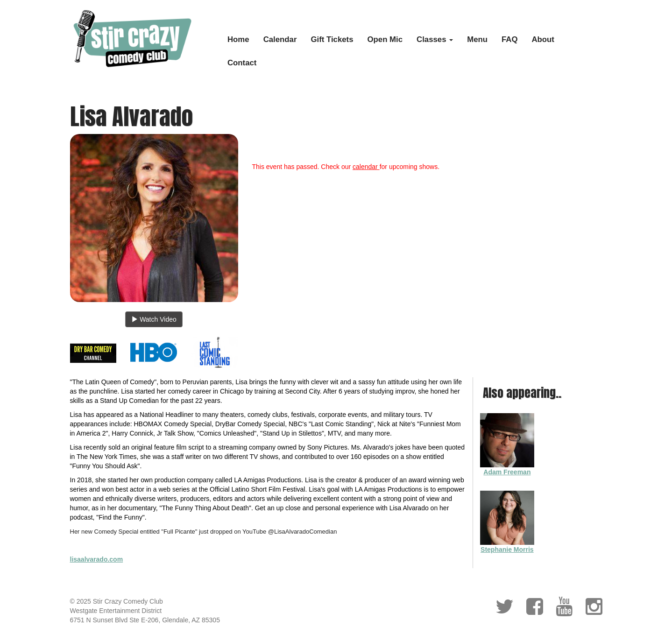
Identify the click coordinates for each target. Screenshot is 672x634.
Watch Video (154, 319)
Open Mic (385, 39)
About (543, 39)
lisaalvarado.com (97, 559)
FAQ (510, 39)
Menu (477, 39)
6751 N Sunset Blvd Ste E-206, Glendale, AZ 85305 (145, 620)
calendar (366, 167)
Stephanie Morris (507, 549)
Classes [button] (435, 39)
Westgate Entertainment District (116, 611)
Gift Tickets (332, 39)
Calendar (280, 39)
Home (238, 39)
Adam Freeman (507, 472)
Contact (242, 63)
